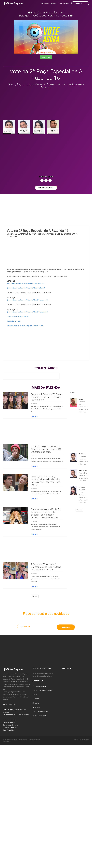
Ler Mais (34, 417)
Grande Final (80, 3)
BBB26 (35, 695)
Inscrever (66, 626)
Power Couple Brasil (39, 686)
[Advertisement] (46, 105)
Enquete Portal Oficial (14, 321)
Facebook (67, 668)
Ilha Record (36, 707)
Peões (60, 3)
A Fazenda (36, 699)
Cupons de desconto (10, 720)
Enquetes (53, 3)
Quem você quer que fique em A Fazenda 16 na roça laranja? (26, 288)
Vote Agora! (46, 57)
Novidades (66, 3)
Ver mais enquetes (46, 188)
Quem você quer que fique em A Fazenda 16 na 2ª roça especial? (27, 300)
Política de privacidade (82, 740)
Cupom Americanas (9, 722)
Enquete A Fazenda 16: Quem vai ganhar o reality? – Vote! (25, 326)
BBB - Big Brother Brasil (40, 711)
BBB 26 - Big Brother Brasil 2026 (43, 690)
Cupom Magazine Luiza (11, 725)
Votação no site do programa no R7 (18, 317)
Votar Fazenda (45, 3)
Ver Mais (35, 596)
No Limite (36, 703)
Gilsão (81, 399)
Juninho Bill (83, 470)
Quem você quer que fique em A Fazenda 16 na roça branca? (26, 283)
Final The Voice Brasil (39, 716)
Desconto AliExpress (10, 728)
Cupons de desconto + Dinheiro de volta (16, 715)
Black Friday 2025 (9, 730)
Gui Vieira (82, 454)
